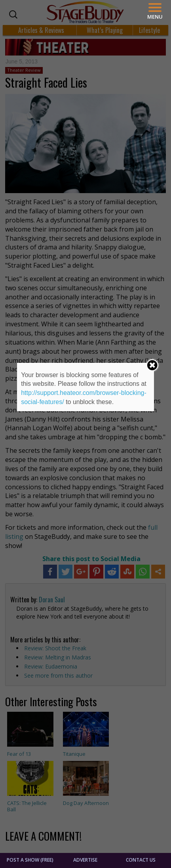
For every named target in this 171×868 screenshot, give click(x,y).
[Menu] (155, 11)
